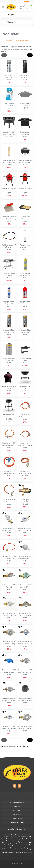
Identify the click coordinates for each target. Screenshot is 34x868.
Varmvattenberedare (8, 852)
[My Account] (24, 7)
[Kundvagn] (29, 7)
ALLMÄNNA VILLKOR (17, 802)
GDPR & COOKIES (17, 818)
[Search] (21, 7)
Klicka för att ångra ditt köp (17, 829)
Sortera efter (24, 40)
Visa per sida (8, 40)
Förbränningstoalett (26, 852)
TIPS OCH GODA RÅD (17, 822)
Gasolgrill (17, 852)
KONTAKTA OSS (17, 814)
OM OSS (17, 806)
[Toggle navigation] (3, 7)
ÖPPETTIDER (17, 810)
